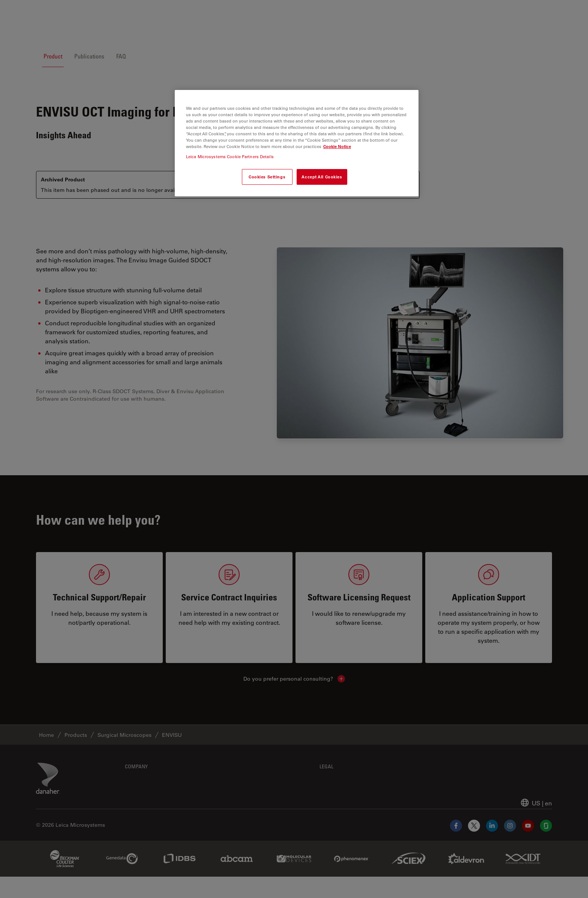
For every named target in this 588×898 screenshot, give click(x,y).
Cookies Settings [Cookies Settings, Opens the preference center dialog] (267, 177)
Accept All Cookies (322, 177)
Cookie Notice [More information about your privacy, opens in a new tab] (337, 146)
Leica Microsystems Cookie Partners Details (230, 156)
